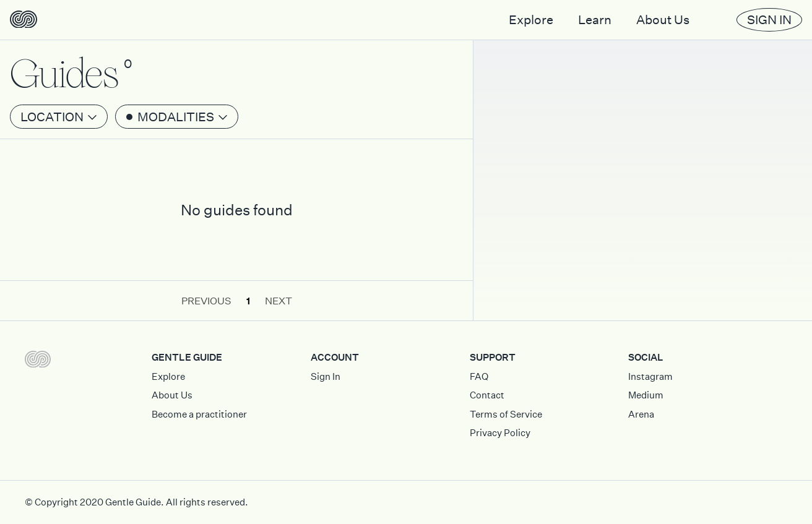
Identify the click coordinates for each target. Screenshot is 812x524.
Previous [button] (206, 301)
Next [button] (279, 301)
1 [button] (248, 301)
